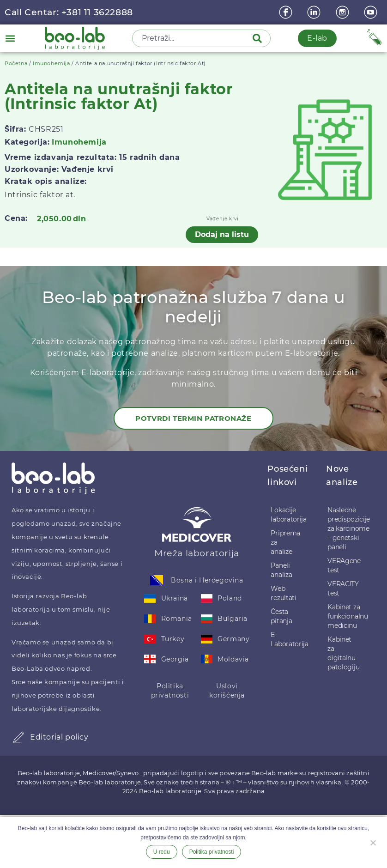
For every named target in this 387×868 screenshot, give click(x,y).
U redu (162, 852)
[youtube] (372, 12)
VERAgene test (344, 565)
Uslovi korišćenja (227, 691)
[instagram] (344, 12)
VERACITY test (343, 589)
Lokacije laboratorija (288, 515)
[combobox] (193, 38)
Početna (16, 63)
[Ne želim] (373, 842)
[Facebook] (287, 12)
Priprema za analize (285, 542)
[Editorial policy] (18, 737)
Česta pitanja (281, 616)
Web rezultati (283, 593)
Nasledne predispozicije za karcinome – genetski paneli (347, 528)
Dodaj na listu (222, 234)
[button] (10, 38)
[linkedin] (315, 12)
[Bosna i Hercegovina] (157, 580)
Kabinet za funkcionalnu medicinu (347, 616)
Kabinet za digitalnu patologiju (343, 653)
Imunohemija (51, 63)
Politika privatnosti (170, 691)
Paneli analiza (281, 570)
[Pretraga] (259, 38)
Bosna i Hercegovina (207, 580)
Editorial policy (59, 737)
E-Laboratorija (289, 639)
